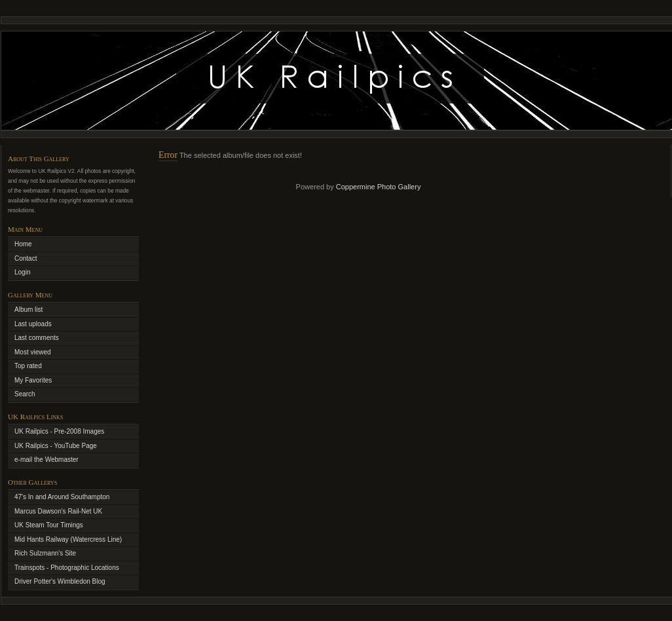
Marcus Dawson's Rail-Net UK (58, 511)
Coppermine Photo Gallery (379, 187)
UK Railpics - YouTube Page (56, 446)
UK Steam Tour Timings (49, 525)
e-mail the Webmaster (47, 460)
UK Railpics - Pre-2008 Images (59, 431)
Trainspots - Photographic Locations (67, 568)
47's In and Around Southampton (62, 497)
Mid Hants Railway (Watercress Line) (68, 539)
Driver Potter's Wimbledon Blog (60, 581)
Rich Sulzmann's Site (45, 553)
